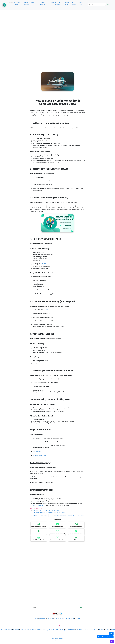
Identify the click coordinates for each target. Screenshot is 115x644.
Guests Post (81, 3)
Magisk (62, 629)
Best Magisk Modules (57, 638)
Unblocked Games (57, 631)
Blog (53, 2)
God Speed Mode (57, 636)
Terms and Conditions (60, 618)
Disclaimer (78, 618)
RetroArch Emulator (88, 629)
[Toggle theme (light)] (112, 641)
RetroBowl (79, 629)
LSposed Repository (43, 3)
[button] (111, 633)
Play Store (44, 263)
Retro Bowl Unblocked (6, 629)
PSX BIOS (101, 629)
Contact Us (50, 618)
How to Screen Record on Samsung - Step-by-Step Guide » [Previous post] (69, 516)
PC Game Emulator (70, 629)
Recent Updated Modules (105, 637)
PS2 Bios (57, 629)
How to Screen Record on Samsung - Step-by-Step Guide (49, 512)
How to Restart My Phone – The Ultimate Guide (46, 510)
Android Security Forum (39, 505)
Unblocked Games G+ (42, 629)
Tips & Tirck (67, 3)
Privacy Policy (43, 618)
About (36, 618)
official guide (48, 310)
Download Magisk (17, 3)
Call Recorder (37, 452)
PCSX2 (96, 629)
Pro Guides (74, 3)
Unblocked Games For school (28, 629)
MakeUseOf (49, 631)
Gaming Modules (58, 3)
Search (109, 4)
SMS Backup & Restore (39, 455)
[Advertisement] (58, 18)
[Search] (97, 4)
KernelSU (108, 629)
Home (11, 2)
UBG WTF (51, 629)
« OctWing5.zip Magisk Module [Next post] (39, 516)
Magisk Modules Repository (29, 3)
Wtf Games (16, 629)
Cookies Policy (70, 618)
